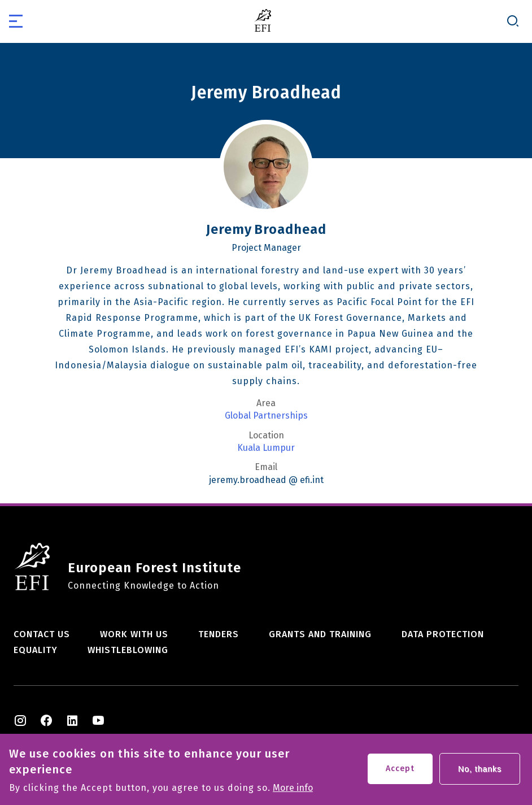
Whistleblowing (128, 650)
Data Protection (443, 634)
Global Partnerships (266, 416)
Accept (400, 769)
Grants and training (320, 634)
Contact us (42, 634)
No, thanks (480, 769)
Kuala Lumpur (266, 448)
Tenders (219, 634)
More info (293, 788)
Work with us (134, 634)
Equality (36, 650)
